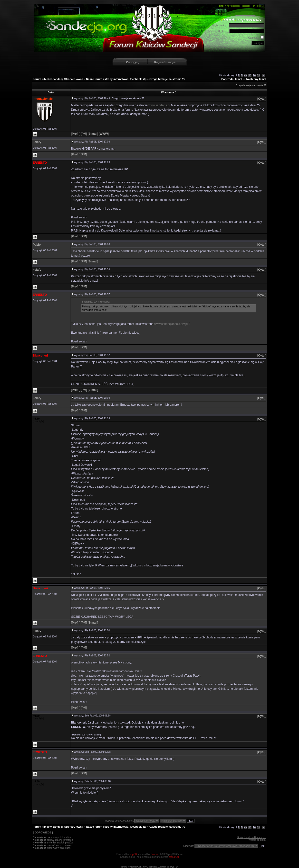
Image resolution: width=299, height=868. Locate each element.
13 (250, 75)
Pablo (37, 245)
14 (254, 75)
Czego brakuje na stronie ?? (167, 79)
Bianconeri (40, 356)
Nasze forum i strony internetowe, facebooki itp (116, 79)
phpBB (133, 854)
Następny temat (256, 79)
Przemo (155, 854)
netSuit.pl (174, 857)
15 (259, 75)
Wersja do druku (257, 840)
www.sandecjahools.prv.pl (171, 324)
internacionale (43, 99)
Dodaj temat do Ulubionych (251, 837)
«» (246, 75)
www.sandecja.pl (159, 105)
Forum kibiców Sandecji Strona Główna (58, 79)
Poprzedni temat (232, 79)
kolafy (37, 142)
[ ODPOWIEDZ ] (43, 832)
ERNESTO (40, 163)
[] (262, 99)
